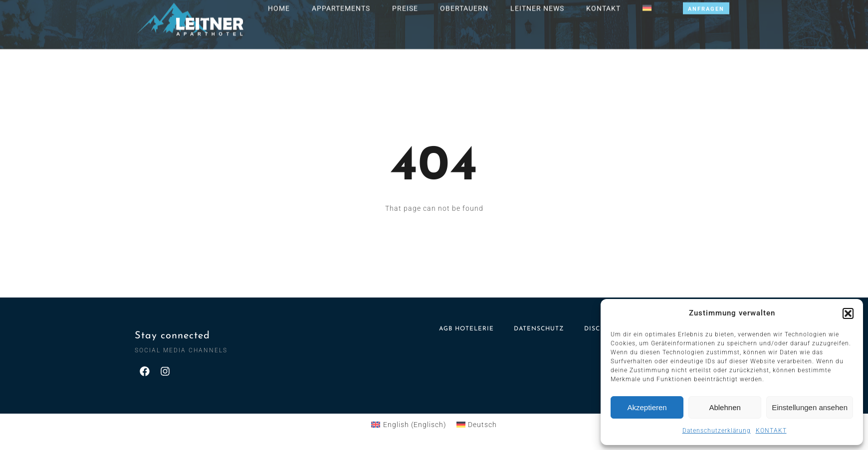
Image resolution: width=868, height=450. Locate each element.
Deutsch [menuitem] (482, 425)
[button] (848, 313)
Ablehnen (725, 407)
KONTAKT (771, 431)
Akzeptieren (647, 407)
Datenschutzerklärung (717, 431)
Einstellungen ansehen (810, 407)
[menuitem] (409, 425)
